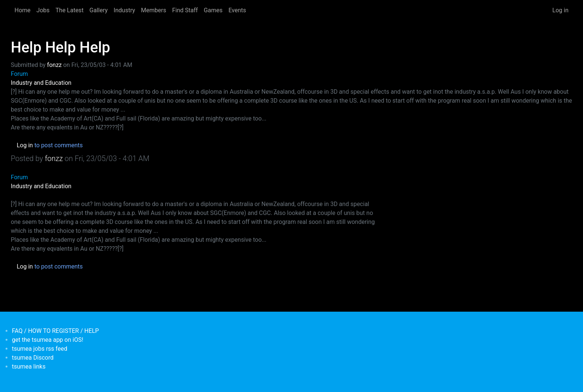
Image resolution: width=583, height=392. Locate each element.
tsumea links (29, 367)
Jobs (43, 10)
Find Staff (185, 10)
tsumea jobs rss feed (40, 349)
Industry (125, 10)
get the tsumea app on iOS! (48, 340)
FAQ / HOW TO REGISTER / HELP (55, 331)
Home (22, 10)
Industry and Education (41, 83)
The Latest (69, 10)
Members (154, 10)
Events (237, 10)
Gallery (99, 10)
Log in (561, 10)
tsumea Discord (33, 358)
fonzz (54, 65)
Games (213, 10)
